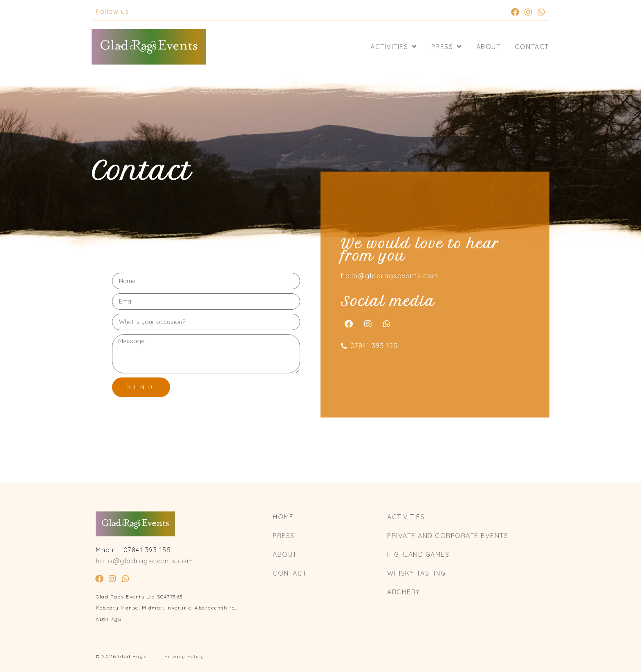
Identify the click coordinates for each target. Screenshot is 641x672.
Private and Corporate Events (448, 536)
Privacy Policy (184, 656)
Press (447, 47)
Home (283, 517)
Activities (394, 47)
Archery (404, 592)
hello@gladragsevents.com (390, 276)
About (489, 47)
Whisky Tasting (416, 573)
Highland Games (418, 554)
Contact (532, 47)
